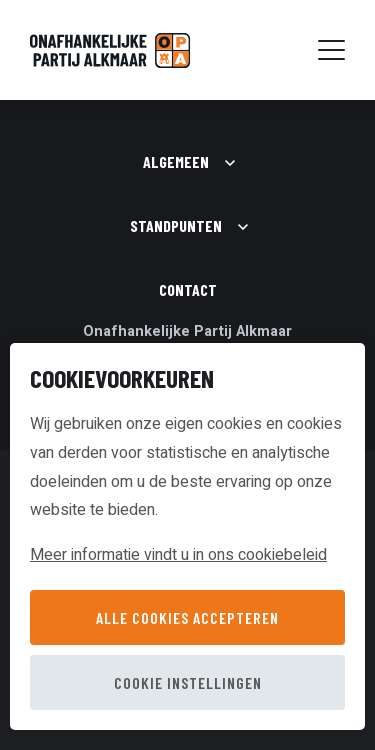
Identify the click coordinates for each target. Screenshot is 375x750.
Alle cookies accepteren (187, 617)
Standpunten (176, 225)
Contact (188, 289)
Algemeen (176, 161)
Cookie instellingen (188, 682)
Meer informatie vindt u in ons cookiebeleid (178, 555)
